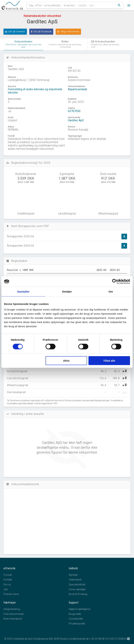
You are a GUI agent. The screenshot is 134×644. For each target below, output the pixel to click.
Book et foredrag (78, 594)
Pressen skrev (11, 594)
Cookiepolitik (76, 619)
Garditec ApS (76, 120)
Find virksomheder (14, 614)
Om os (7, 584)
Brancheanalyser (13, 619)
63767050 (74, 111)
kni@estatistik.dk (79, 639)
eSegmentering (12, 609)
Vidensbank (75, 580)
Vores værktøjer (77, 589)
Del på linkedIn (15, 32)
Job (6, 589)
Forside (8, 575)
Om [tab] (111, 292)
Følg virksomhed (68, 32)
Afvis (66, 360)
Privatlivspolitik (77, 624)
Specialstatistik (77, 584)
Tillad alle (109, 360)
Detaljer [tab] (67, 292)
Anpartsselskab (77, 89)
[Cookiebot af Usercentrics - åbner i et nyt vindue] (115, 282)
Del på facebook (41, 32)
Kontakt (8, 580)
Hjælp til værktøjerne (79, 609)
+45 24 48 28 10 (99, 639)
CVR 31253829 (117, 639)
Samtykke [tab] (23, 292)
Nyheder (73, 575)
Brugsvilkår (75, 614)
